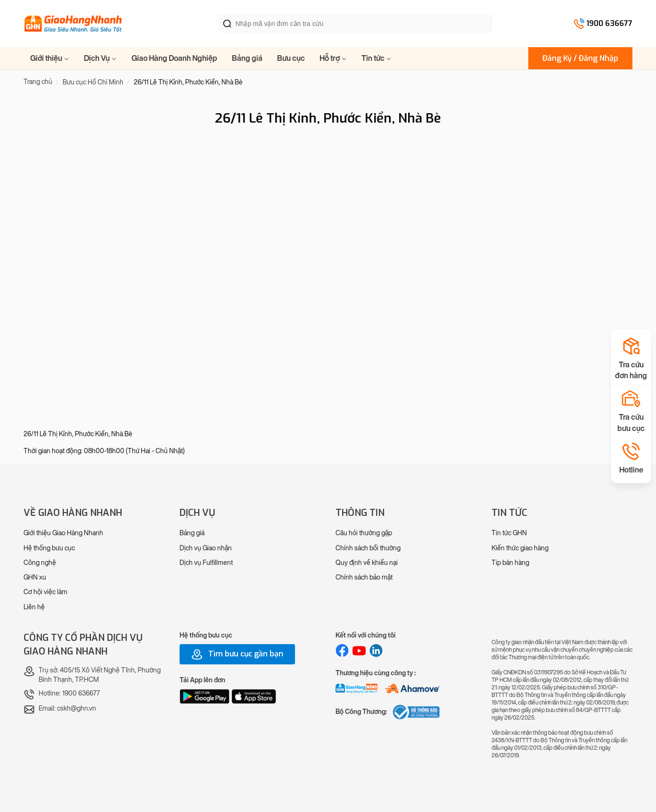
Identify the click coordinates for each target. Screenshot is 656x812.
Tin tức (377, 58)
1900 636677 (609, 23)
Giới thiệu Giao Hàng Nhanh (63, 533)
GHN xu (35, 577)
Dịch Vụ (100, 58)
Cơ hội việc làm (45, 592)
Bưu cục (291, 58)
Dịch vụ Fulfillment (206, 563)
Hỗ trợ (333, 58)
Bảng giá (247, 58)
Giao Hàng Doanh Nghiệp (174, 58)
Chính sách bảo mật (364, 577)
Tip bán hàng (510, 563)
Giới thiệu (50, 58)
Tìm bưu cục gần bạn (237, 655)
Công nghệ (40, 563)
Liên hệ (34, 607)
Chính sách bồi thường (368, 548)
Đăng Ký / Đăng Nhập (580, 58)
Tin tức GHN (509, 533)
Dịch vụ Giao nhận (206, 548)
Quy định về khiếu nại (367, 563)
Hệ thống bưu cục (49, 548)
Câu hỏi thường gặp (364, 533)
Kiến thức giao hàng (520, 548)
